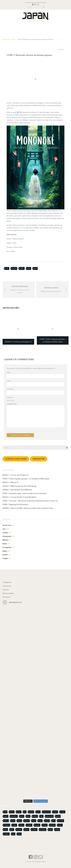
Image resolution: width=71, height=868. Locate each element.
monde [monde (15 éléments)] (45, 825)
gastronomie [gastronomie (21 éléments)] (50, 816)
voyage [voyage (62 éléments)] (57, 830)
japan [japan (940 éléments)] (13, 821)
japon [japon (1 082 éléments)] (19, 821)
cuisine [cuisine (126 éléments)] (55, 812)
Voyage (5, 558)
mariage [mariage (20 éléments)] (37, 825)
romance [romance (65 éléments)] (34, 830)
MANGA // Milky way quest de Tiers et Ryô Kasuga (19, 486)
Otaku (5, 551)
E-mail (9, 381)
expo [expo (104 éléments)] (28, 816)
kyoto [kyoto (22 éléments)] (40, 821)
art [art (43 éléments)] (25, 812)
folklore (22, 268)
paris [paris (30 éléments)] (12, 830)
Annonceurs (7, 586)
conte (7, 268)
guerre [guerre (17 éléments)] (58, 816)
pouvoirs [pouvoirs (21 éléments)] (19, 830)
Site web (10, 389)
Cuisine (5, 533)
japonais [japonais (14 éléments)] (27, 821)
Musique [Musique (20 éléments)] (52, 825)
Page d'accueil (6, 40)
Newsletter (7, 597)
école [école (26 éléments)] (19, 834)
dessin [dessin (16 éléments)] (6, 816)
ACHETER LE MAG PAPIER (16, 459)
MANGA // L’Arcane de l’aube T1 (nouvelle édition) (19, 497)
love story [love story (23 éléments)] (61, 821)
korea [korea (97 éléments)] (34, 821)
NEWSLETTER (39, 459)
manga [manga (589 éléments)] (22, 825)
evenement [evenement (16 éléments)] (14, 816)
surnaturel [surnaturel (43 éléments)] (43, 830)
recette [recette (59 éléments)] (27, 830)
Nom (8, 373)
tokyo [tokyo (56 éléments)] (50, 830)
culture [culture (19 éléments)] (63, 812)
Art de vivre (7, 525)
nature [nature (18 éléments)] (60, 825)
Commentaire (12, 404)
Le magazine (7, 547)
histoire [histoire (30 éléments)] (6, 821)
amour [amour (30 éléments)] (12, 812)
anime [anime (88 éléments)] (19, 812)
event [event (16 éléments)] (22, 816)
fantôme (14, 268)
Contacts (6, 590)
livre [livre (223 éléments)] (54, 821)
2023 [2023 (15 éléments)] (5, 812)
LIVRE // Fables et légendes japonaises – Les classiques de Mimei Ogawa (26, 479)
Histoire (14, 40)
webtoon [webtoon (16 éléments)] (6, 834)
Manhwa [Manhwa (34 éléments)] (29, 825)
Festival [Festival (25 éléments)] (35, 816)
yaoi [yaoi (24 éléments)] (13, 834)
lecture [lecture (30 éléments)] (47, 821)
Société (5, 555)
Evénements (7, 536)
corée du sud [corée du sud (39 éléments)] (47, 812)
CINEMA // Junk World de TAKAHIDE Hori (17, 490)
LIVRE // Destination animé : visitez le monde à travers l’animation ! (25, 493)
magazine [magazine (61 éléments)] (7, 825)
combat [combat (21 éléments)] (31, 812)
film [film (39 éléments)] (42, 816)
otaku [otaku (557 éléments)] (6, 830)
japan (29, 268)
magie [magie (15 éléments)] (14, 825)
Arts (4, 529)
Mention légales (8, 593)
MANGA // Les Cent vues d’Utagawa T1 (16, 475)
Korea (5, 544)
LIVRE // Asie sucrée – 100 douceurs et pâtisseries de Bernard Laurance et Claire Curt (30, 501)
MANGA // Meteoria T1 (11, 482)
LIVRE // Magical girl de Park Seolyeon (15, 505)
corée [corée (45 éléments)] (38, 812)
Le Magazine (7, 582)
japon (35, 268)
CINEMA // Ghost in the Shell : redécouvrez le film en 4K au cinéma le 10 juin (28, 508)
